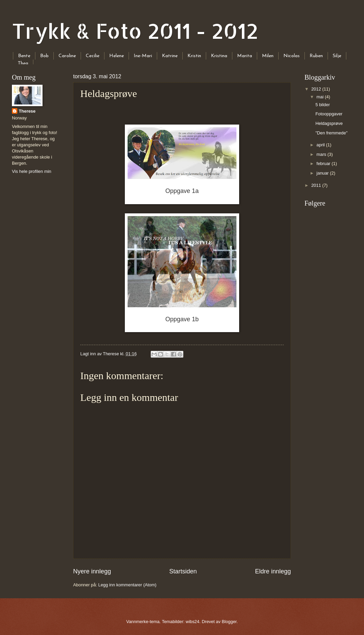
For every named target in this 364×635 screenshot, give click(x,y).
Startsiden (183, 571)
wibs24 (193, 622)
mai (320, 97)
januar (323, 173)
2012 (317, 89)
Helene (117, 56)
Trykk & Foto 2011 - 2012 (135, 31)
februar (324, 164)
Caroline (67, 56)
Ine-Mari (143, 56)
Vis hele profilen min (32, 171)
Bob (44, 56)
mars (322, 154)
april (321, 145)
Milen (268, 56)
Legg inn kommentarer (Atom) (127, 585)
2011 (317, 185)
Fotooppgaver (329, 114)
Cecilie (93, 56)
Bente (24, 56)
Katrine (170, 56)
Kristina (219, 56)
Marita (245, 56)
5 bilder (322, 105)
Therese (27, 111)
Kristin (194, 56)
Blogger (229, 622)
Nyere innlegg (92, 571)
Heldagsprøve (329, 123)
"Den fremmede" (331, 133)
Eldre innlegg (273, 571)
